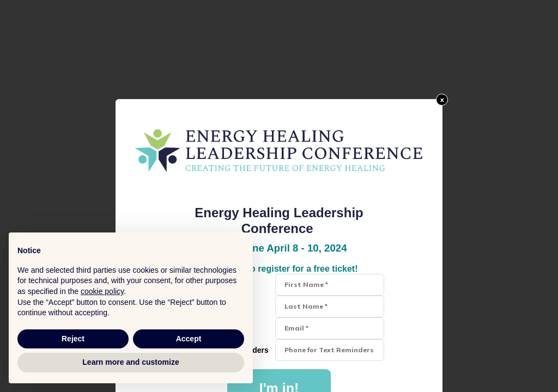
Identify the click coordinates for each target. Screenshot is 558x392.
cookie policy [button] (102, 291)
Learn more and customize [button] (131, 362)
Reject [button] (73, 339)
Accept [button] (189, 339)
